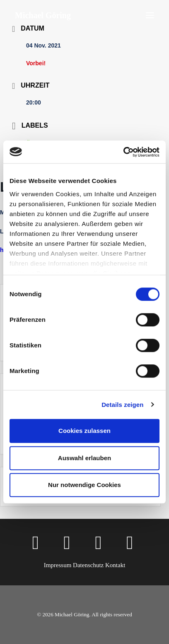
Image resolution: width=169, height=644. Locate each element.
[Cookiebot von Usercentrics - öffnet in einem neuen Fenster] (123, 152)
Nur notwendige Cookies (84, 485)
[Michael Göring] (43, 15)
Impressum (58, 565)
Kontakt (115, 565)
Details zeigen (122, 405)
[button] (150, 15)
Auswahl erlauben (84, 458)
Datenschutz (88, 565)
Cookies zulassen (84, 431)
